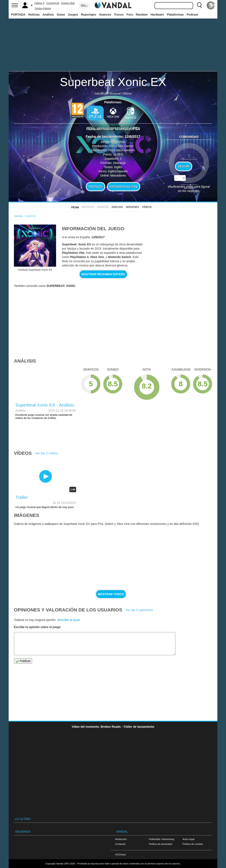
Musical (115, 93)
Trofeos (96, 187)
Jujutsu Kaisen (43, 8)
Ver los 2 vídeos (47, 453)
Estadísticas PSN (123, 187)
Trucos (119, 15)
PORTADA (18, 15)
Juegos (73, 15)
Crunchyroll (53, 3)
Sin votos (189, 188)
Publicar (23, 661)
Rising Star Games (121, 146)
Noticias (34, 15)
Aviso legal (188, 839)
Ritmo (127, 93)
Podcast (192, 15)
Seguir (184, 166)
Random (142, 15)
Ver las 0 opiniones (139, 610)
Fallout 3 (39, 3)
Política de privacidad (160, 844)
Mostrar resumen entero (103, 274)
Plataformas (175, 15)
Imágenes (133, 207)
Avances (105, 15)
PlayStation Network (121, 150)
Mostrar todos (111, 594)
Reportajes (89, 15)
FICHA (75, 207)
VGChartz (120, 854)
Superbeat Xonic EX (113, 82)
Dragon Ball (68, 3)
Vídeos (147, 207)
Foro (130, 15)
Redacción (121, 839)
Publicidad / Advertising (161, 839)
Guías (61, 15)
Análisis (48, 15)
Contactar (120, 844)
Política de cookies (193, 844)
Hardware (157, 15)
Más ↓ (84, 5)
